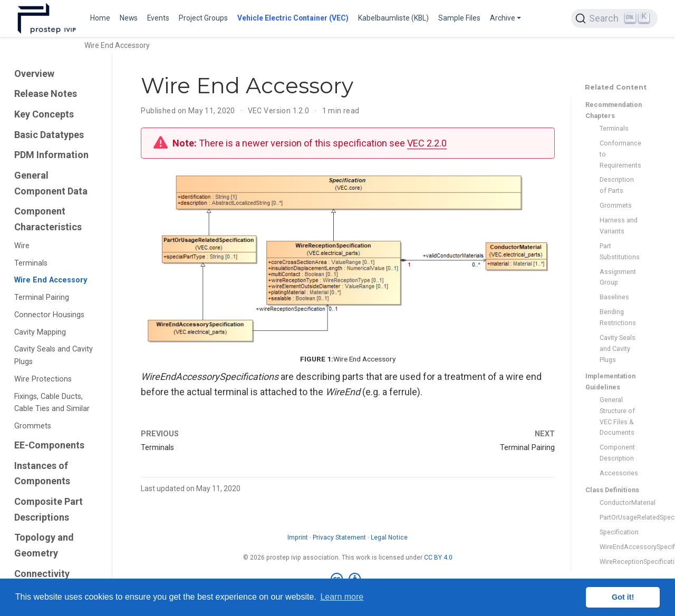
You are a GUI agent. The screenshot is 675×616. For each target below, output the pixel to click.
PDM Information (51, 155)
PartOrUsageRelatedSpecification (619, 517)
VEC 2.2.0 (427, 143)
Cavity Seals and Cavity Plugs (54, 355)
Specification (619, 532)
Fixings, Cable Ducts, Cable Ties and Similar (52, 403)
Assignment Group (618, 277)
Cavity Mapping (40, 332)
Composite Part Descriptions (49, 509)
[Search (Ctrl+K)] (614, 18)
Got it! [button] (623, 597)
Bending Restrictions (618, 317)
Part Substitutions (619, 251)
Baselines (614, 297)
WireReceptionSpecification (619, 561)
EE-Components (49, 445)
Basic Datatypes (49, 135)
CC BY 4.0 (438, 558)
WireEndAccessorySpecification (619, 547)
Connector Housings (49, 315)
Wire (22, 246)
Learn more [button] (342, 597)
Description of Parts (617, 185)
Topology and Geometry (44, 545)
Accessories (619, 473)
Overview (34, 74)
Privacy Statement (339, 537)
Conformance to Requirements (619, 154)
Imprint (298, 537)
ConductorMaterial (619, 502)
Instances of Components (42, 473)
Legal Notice (389, 537)
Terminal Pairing (42, 297)
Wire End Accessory (51, 280)
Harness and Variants (619, 226)
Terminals (31, 263)
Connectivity (42, 574)
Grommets (33, 426)
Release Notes (46, 94)
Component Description (617, 453)
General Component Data (51, 183)
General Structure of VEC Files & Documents (617, 416)
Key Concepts (44, 114)
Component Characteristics (48, 219)
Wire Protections (43, 379)
